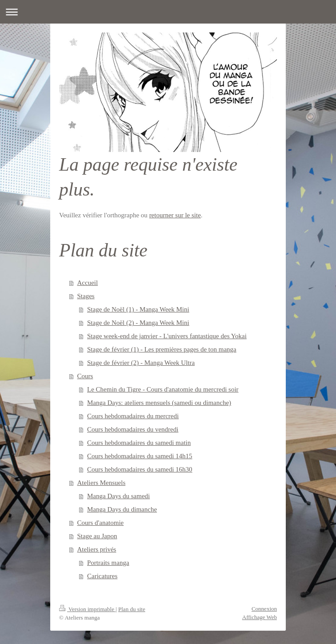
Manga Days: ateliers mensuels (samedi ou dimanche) (159, 403)
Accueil (88, 283)
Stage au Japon (97, 536)
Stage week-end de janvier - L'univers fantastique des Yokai (167, 336)
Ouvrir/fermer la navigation (168, 12)
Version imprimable (87, 609)
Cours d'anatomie (101, 523)
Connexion (264, 609)
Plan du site (132, 609)
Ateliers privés (97, 549)
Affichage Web (260, 617)
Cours (85, 376)
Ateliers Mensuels (102, 483)
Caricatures (102, 576)
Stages (86, 296)
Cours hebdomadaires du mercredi (133, 416)
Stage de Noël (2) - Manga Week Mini (138, 323)
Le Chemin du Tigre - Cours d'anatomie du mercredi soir (163, 389)
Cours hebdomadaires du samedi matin (139, 443)
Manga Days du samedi (118, 496)
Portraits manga (108, 563)
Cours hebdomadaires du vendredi (133, 429)
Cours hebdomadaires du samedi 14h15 (140, 456)
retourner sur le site (175, 215)
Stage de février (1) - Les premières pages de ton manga (162, 349)
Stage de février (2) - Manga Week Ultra (141, 363)
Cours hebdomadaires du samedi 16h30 (140, 469)
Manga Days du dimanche (122, 509)
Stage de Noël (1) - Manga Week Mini (138, 309)
